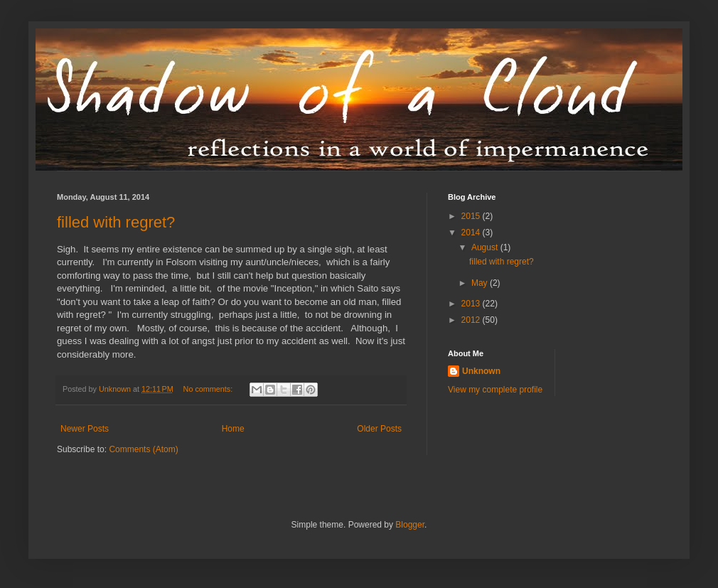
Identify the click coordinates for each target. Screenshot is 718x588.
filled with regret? (116, 222)
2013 (472, 304)
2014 (472, 232)
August (486, 247)
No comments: (209, 389)
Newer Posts (85, 429)
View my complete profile (495, 390)
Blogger (410, 525)
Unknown (481, 371)
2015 (472, 216)
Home (233, 429)
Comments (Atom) (143, 449)
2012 (472, 320)
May (481, 283)
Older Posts (379, 429)
